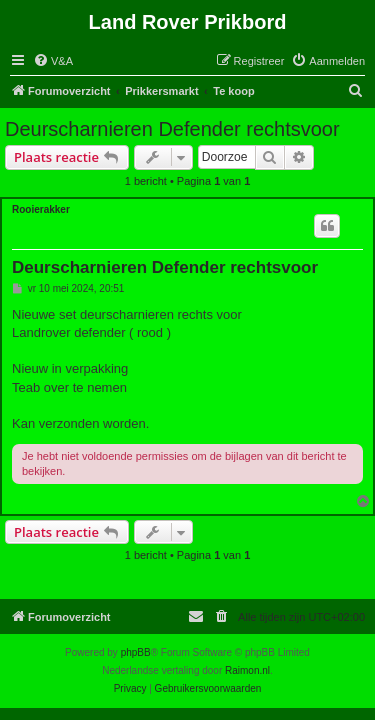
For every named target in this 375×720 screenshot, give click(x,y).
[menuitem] (53, 61)
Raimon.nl (247, 670)
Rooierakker (41, 209)
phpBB (136, 652)
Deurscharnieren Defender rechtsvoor (172, 129)
